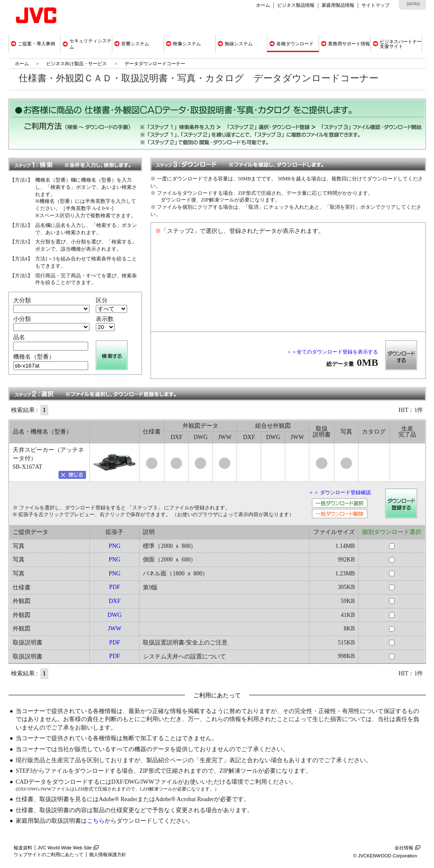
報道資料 (23, 848)
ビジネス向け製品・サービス (77, 64)
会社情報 (404, 848)
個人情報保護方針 (108, 854)
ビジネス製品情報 (296, 5)
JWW (114, 629)
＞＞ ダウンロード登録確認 (340, 492)
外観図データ (200, 426)
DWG (115, 615)
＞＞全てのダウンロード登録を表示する (332, 352)
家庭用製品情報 (338, 5)
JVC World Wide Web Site (65, 848)
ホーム (263, 5)
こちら (96, 821)
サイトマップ (376, 5)
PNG (114, 546)
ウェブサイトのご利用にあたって (49, 854)
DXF (114, 601)
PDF (115, 587)
